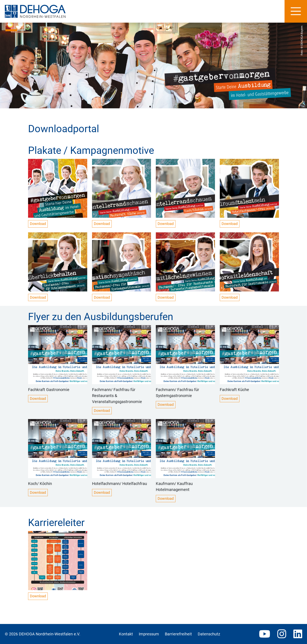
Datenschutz (209, 634)
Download (38, 224)
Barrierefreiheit (178, 634)
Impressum (149, 634)
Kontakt (126, 634)
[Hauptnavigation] (296, 11)
